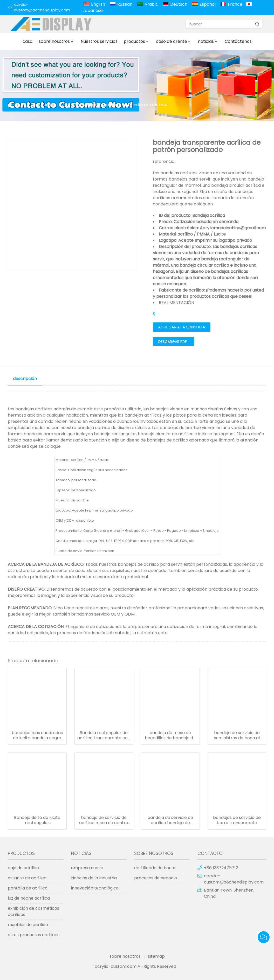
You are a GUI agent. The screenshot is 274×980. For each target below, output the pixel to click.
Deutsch (179, 4)
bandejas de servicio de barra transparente (237, 820)
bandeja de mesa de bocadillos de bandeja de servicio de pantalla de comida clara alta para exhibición (170, 735)
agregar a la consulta (182, 327)
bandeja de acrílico (148, 105)
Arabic (151, 4)
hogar (20, 105)
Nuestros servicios (99, 41)
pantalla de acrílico (28, 888)
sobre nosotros (54, 41)
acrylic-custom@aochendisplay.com (42, 7)
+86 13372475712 (221, 868)
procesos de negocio (156, 878)
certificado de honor (155, 868)
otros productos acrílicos (93, 105)
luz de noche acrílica (29, 898)
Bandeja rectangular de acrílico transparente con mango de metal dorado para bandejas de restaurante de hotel (104, 735)
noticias (206, 41)
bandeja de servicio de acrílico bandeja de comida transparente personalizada (170, 820)
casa (28, 41)
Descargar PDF (173, 342)
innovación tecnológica (95, 888)
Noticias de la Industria (94, 878)
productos (134, 41)
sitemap (156, 956)
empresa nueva (87, 868)
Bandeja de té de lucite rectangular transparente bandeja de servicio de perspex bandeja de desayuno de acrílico (37, 820)
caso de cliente (172, 41)
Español (208, 4)
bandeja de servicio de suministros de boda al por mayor (237, 735)
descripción (25, 379)
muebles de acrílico (28, 925)
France (235, 4)
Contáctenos (238, 41)
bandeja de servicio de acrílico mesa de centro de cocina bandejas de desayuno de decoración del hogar (104, 820)
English (98, 4)
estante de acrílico (27, 878)
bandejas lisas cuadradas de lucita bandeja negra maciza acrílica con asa (37, 735)
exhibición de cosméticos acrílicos (33, 911)
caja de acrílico (23, 868)
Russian (125, 4)
